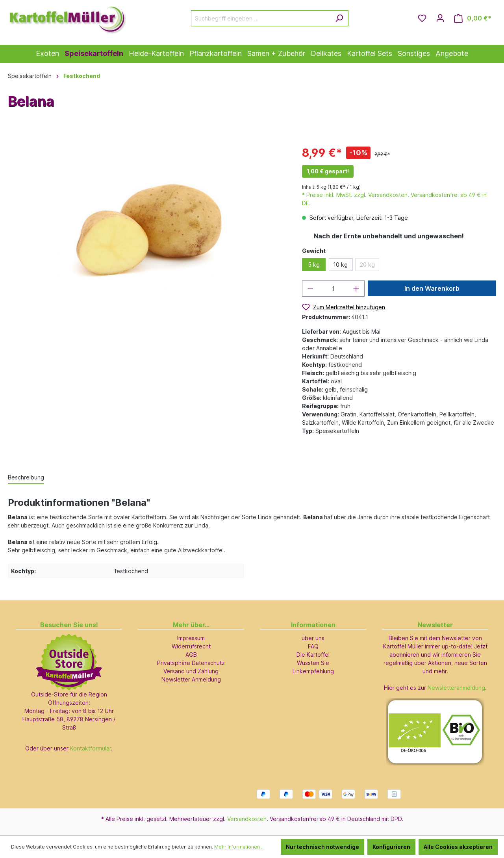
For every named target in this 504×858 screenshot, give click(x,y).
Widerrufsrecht (191, 646)
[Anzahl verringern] (310, 289)
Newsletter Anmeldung (191, 679)
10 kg (340, 265)
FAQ (313, 646)
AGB (191, 655)
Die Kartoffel (313, 655)
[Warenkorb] (473, 18)
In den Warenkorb (432, 288)
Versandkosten (247, 819)
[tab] (26, 478)
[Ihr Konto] (440, 18)
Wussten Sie (313, 663)
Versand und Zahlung (191, 671)
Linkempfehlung (313, 671)
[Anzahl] (333, 289)
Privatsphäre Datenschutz (191, 663)
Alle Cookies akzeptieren (458, 847)
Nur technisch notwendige (322, 847)
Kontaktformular (91, 748)
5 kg (314, 265)
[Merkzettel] (422, 18)
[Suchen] (339, 18)
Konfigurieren (391, 847)
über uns (313, 638)
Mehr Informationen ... (239, 847)
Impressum (191, 638)
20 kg (367, 265)
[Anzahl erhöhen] (356, 289)
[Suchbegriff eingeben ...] (261, 18)
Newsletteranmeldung (456, 688)
